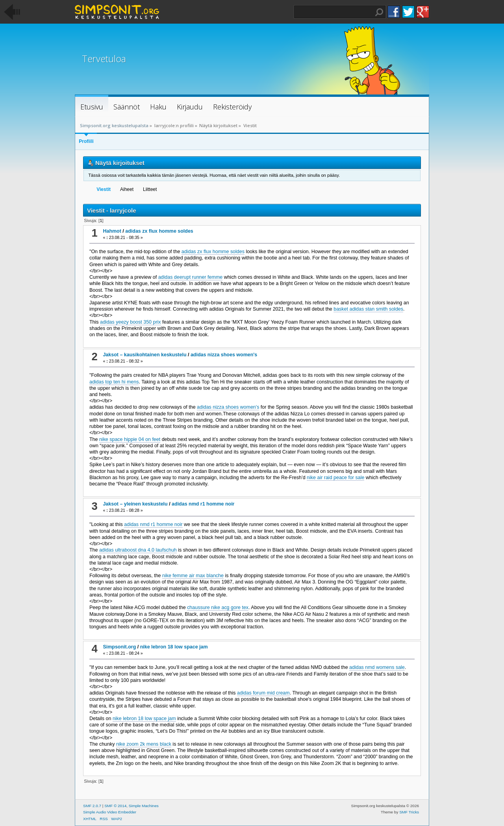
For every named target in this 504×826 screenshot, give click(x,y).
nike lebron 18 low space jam (174, 647)
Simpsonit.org (119, 647)
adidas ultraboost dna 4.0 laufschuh (138, 550)
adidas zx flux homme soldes (159, 231)
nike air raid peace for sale (335, 478)
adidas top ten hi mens (114, 382)
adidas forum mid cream (263, 693)
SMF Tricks (409, 812)
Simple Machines (144, 806)
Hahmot (112, 231)
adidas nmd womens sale (377, 667)
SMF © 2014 (115, 806)
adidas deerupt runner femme (191, 277)
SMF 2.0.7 (92, 806)
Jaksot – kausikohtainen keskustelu (145, 355)
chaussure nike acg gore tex (218, 607)
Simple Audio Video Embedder (110, 812)
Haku (379, 12)
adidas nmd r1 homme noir (203, 504)
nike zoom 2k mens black (144, 744)
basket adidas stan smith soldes (368, 309)
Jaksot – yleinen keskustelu (135, 504)
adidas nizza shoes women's (224, 355)
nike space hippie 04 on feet (130, 439)
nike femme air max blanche (193, 576)
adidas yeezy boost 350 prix (131, 322)
